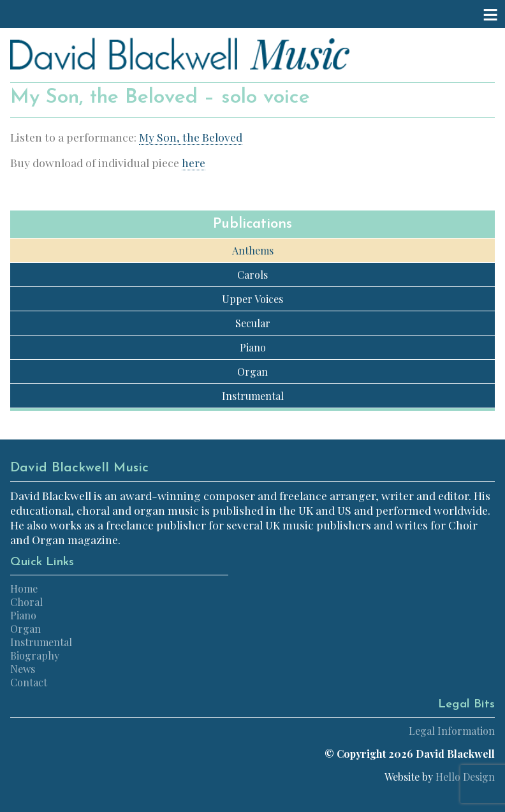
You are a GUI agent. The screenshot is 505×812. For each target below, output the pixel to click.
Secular (253, 323)
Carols (252, 275)
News (23, 669)
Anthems (253, 250)
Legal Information (452, 731)
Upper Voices (252, 299)
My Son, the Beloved (191, 137)
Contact (29, 682)
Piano (253, 347)
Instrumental (253, 396)
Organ (252, 372)
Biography (35, 655)
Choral (26, 602)
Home (24, 588)
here (194, 162)
